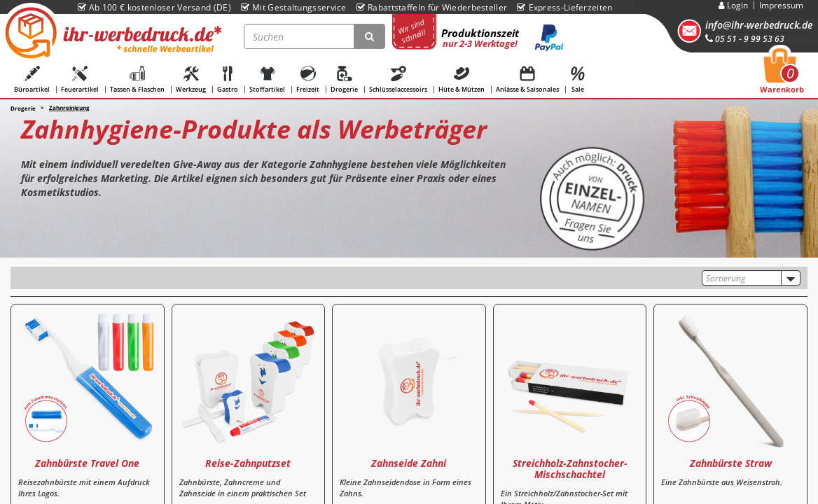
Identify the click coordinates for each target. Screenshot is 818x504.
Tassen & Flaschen (137, 80)
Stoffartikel (267, 80)
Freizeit (308, 80)
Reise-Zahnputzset (248, 463)
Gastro (228, 80)
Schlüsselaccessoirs (398, 80)
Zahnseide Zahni (409, 463)
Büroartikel (32, 80)
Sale (578, 80)
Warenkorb (782, 75)
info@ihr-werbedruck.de (759, 25)
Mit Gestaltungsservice (294, 7)
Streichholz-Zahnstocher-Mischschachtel (570, 468)
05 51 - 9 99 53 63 (745, 39)
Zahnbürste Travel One (87, 463)
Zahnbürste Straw (731, 463)
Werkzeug (191, 80)
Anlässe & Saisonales (527, 80)
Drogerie (344, 80)
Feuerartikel (80, 80)
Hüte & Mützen (462, 80)
